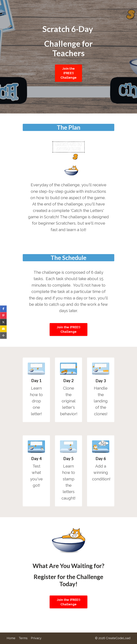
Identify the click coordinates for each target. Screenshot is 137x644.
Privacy (36, 638)
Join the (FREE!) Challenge (68, 73)
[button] (3, 309)
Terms (23, 638)
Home (11, 638)
